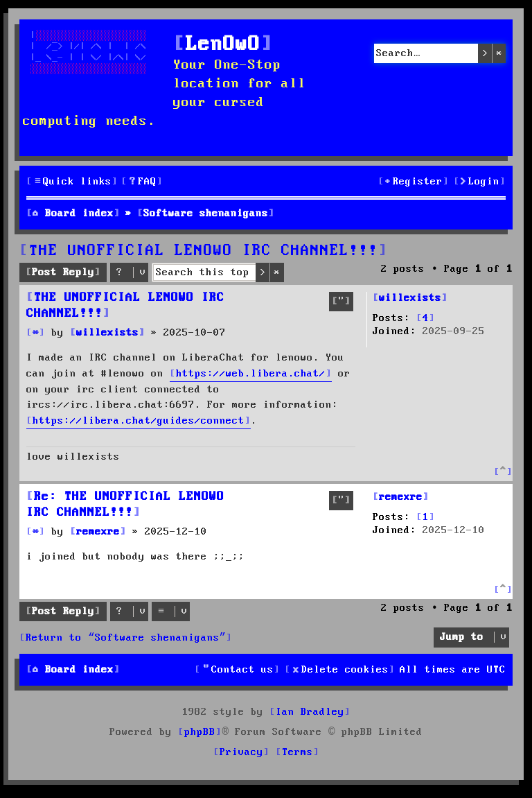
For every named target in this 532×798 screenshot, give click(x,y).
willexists (410, 298)
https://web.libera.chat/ (251, 374)
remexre (401, 497)
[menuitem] (142, 182)
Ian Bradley (310, 712)
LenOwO (223, 45)
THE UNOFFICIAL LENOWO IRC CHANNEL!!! (204, 251)
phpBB (200, 732)
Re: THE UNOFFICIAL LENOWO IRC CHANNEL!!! (125, 505)
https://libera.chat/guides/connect (139, 421)
